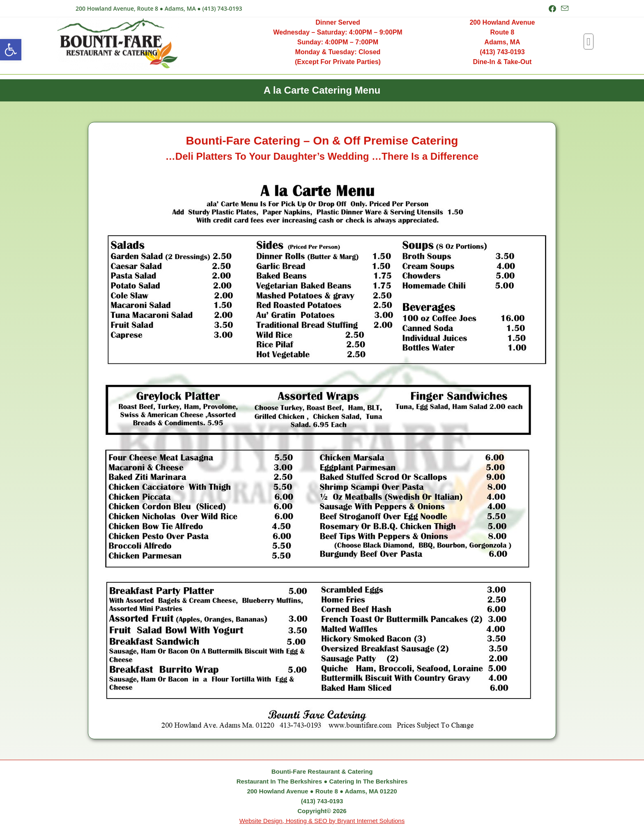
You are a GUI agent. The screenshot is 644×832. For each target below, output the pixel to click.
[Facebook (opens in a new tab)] (552, 9)
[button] (11, 50)
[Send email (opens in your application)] (563, 9)
